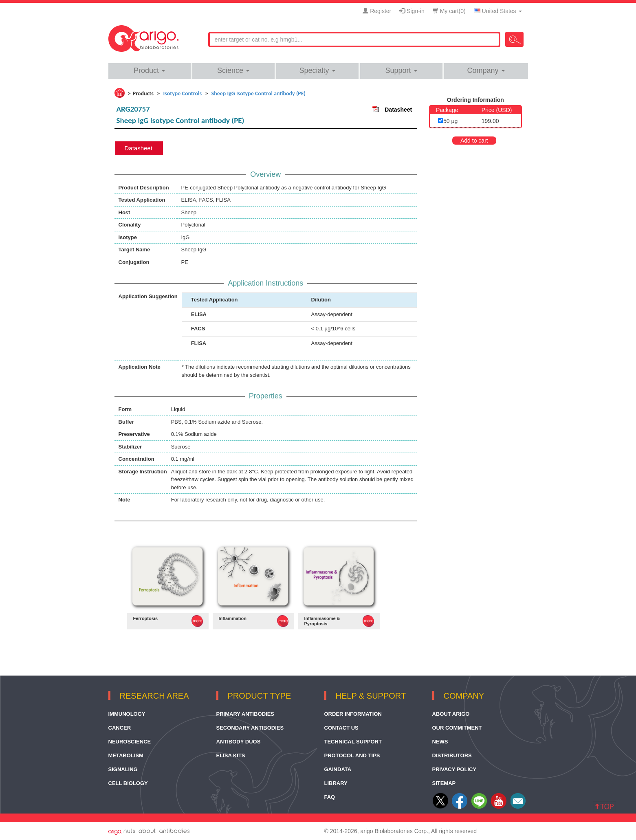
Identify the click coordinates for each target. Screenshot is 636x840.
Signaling (123, 769)
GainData (338, 769)
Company (486, 70)
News (440, 742)
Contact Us (341, 728)
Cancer (120, 728)
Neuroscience (130, 742)
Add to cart (474, 141)
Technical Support (353, 742)
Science (233, 70)
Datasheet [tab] (139, 148)
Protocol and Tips (352, 755)
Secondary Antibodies (250, 728)
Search (514, 39)
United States (498, 11)
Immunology (127, 714)
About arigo (451, 714)
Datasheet (398, 110)
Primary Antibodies (245, 714)
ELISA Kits (231, 755)
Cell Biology (128, 783)
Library (336, 783)
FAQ (330, 797)
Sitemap (444, 783)
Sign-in (412, 11)
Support (401, 70)
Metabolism (126, 755)
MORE (197, 621)
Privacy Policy (454, 769)
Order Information (353, 714)
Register (377, 11)
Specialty (317, 70)
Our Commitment (457, 728)
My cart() (449, 11)
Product (149, 70)
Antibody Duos (239, 742)
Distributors (452, 755)
